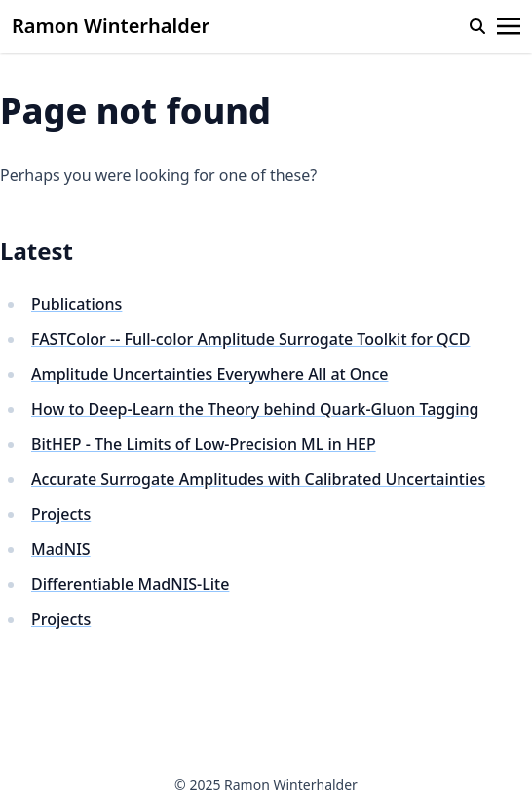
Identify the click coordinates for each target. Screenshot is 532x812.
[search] (477, 26)
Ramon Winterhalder (111, 26)
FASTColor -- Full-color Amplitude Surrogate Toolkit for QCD (250, 339)
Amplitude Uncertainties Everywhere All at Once (209, 374)
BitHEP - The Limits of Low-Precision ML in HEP (204, 444)
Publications (76, 304)
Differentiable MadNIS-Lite (130, 584)
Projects (61, 514)
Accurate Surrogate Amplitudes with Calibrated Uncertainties (258, 479)
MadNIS (61, 549)
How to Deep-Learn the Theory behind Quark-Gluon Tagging (255, 409)
